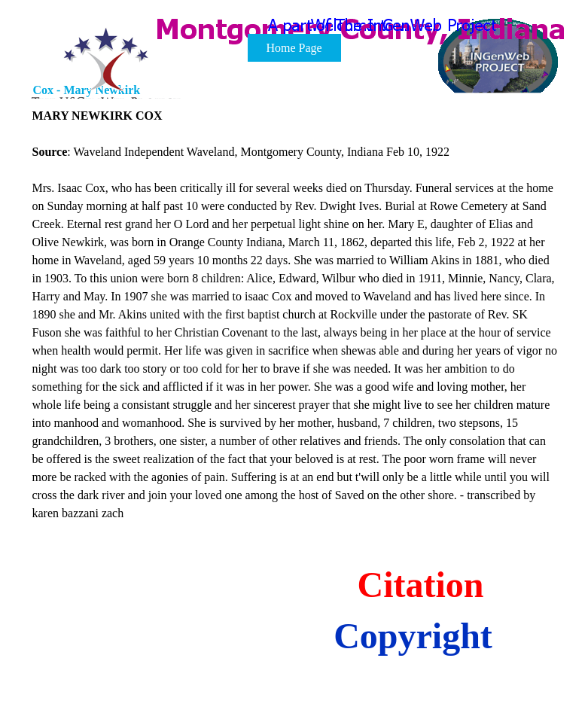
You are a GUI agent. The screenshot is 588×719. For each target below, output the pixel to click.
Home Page (294, 48)
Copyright (413, 636)
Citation (421, 585)
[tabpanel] (295, 315)
